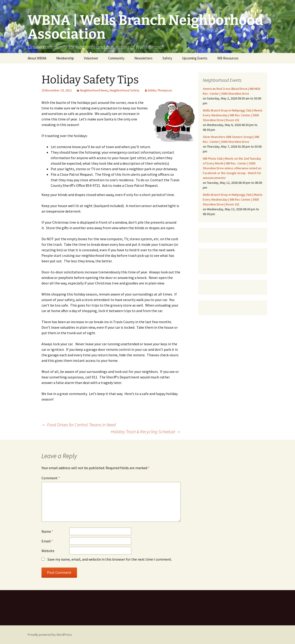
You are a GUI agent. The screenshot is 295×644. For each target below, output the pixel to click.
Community (116, 58)
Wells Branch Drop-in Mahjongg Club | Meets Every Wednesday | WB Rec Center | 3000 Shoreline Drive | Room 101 (233, 115)
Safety (167, 58)
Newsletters (143, 58)
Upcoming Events (195, 58)
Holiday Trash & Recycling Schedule (146, 432)
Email (47, 541)
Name (47, 531)
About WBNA (37, 58)
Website (48, 551)
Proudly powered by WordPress (50, 635)
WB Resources (228, 58)
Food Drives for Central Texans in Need (79, 425)
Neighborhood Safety (125, 90)
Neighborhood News (94, 90)
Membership (65, 58)
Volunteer (91, 58)
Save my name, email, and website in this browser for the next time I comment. (110, 559)
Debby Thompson (160, 90)
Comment (51, 478)
